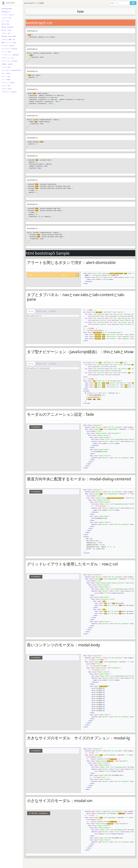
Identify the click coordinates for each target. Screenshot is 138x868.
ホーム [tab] (31, 311)
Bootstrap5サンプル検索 (34, 3)
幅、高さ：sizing (6, 30)
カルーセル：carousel (8, 46)
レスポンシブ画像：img (8, 39)
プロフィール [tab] (41, 311)
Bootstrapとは (6, 12)
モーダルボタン (36, 427)
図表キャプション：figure (9, 42)
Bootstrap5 (10, 3)
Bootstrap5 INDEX (7, 9)
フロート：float (6, 86)
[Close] (77, 275)
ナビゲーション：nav (8, 58)
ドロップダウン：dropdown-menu (11, 70)
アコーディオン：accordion (9, 61)
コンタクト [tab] (53, 311)
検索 (133, 3)
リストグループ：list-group (9, 49)
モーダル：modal (7, 89)
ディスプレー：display (8, 83)
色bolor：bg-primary (8, 27)
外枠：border (5, 24)
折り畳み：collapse (7, 64)
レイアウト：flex (6, 18)
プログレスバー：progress (9, 92)
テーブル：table (6, 52)
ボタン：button (6, 73)
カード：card (5, 21)
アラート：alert (6, 76)
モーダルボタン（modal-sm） (39, 813)
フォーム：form (6, 67)
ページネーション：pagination (10, 55)
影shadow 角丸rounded (9, 36)
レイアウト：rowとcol (8, 15)
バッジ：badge (6, 79)
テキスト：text (6, 33)
